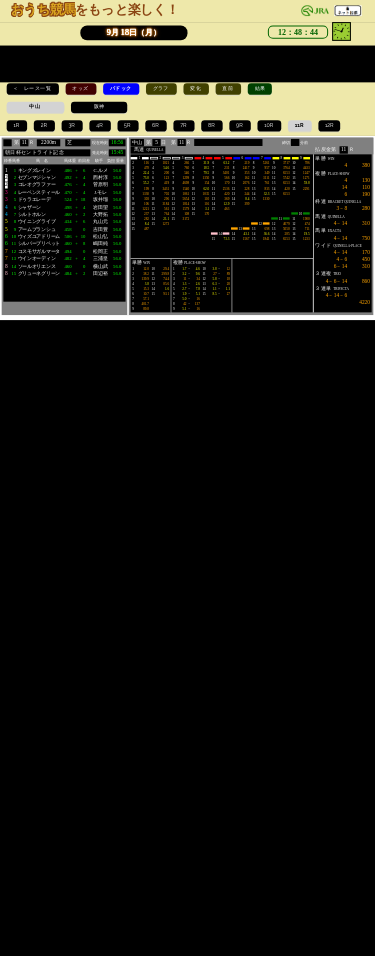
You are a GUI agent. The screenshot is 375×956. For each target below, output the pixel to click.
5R (128, 125)
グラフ (161, 88)
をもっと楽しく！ (95, 9)
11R (300, 125)
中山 (35, 106)
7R (184, 125)
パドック (121, 88)
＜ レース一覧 (32, 88)
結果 (260, 88)
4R (100, 125)
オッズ (80, 88)
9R (240, 125)
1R (16, 125)
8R (212, 125)
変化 (196, 88)
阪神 (99, 106)
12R (329, 125)
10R (269, 125)
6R (156, 125)
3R (72, 125)
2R (45, 125)
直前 (228, 88)
